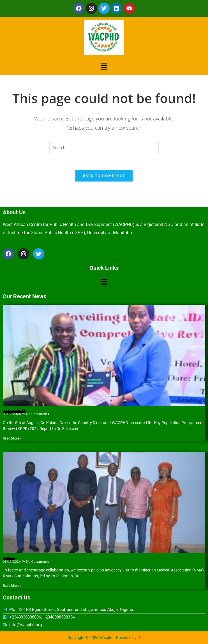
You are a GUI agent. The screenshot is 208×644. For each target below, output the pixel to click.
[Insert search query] (104, 148)
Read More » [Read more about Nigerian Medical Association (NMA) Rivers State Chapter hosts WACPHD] (12, 586)
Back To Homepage (104, 176)
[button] (104, 66)
